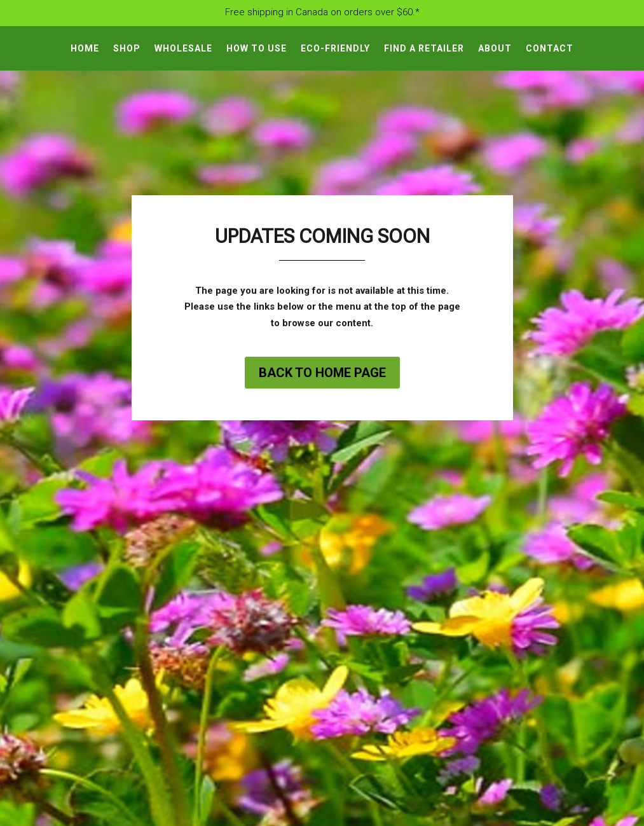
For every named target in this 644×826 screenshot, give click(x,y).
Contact (550, 49)
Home (85, 49)
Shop (127, 49)
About (495, 49)
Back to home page (322, 373)
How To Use (257, 49)
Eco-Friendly (335, 49)
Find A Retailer (424, 49)
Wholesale (183, 49)
